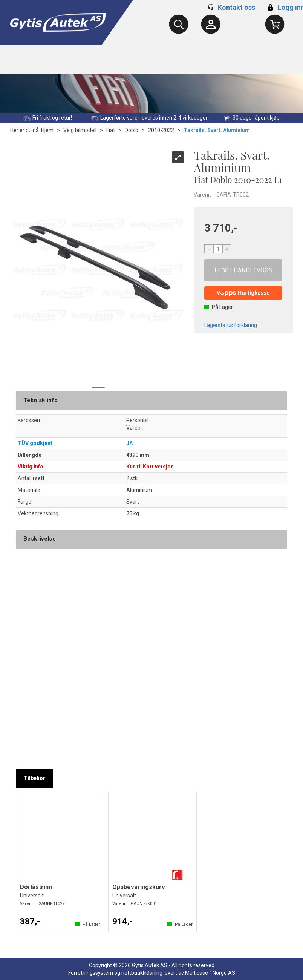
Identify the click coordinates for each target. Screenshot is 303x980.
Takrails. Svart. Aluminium (217, 130)
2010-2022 (161, 130)
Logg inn (285, 7)
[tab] (34, 779)
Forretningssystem (91, 973)
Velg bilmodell (80, 130)
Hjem (47, 130)
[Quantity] (218, 249)
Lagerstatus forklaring (231, 325)
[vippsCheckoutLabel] (243, 293)
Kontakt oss (236, 7)
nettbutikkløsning (142, 973)
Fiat (111, 130)
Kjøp (243, 270)
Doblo (132, 130)
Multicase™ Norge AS (210, 973)
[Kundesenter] (211, 24)
